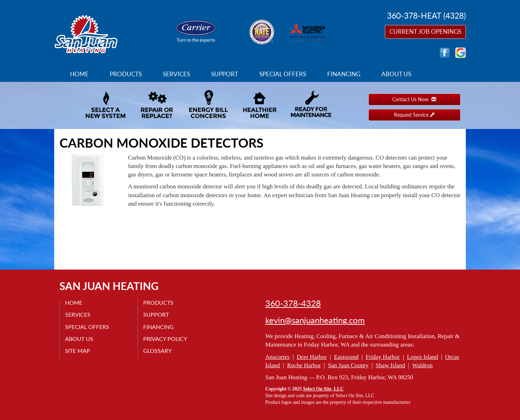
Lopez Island (423, 357)
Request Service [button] (414, 115)
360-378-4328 (293, 303)
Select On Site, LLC (323, 389)
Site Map (78, 351)
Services (176, 74)
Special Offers (283, 74)
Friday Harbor (383, 357)
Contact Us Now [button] (414, 99)
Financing (344, 74)
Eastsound (346, 357)
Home (79, 74)
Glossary (157, 351)
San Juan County (348, 365)
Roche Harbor (304, 365)
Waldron (423, 365)
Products (126, 74)
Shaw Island (391, 365)
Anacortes (277, 357)
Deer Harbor (312, 357)
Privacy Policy (165, 339)
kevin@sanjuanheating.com (315, 320)
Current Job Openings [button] (425, 31)
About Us (396, 74)
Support (225, 74)
